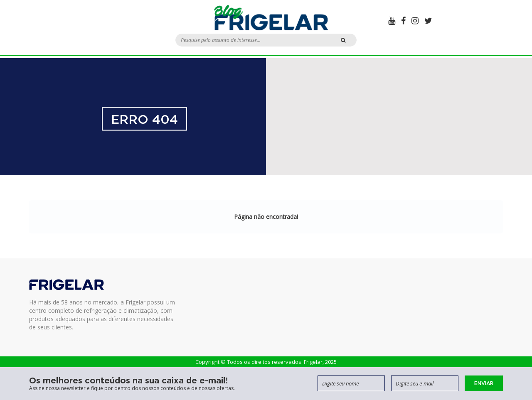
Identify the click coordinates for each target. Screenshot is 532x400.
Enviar (484, 383)
